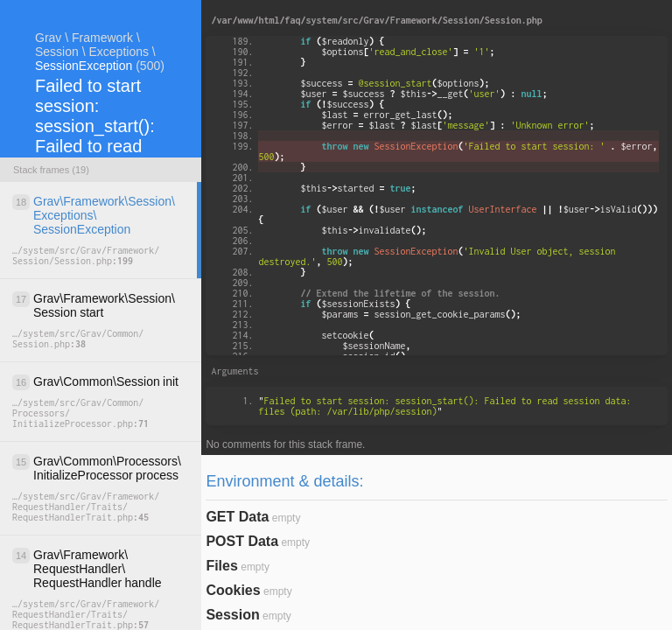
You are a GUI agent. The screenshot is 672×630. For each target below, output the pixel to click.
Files (221, 566)
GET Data (237, 517)
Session (232, 615)
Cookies (233, 590)
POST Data (242, 541)
